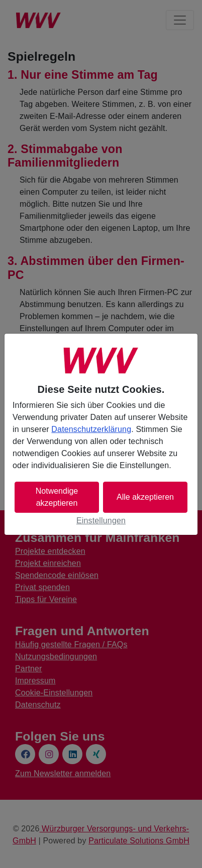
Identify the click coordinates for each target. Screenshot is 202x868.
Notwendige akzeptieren (57, 497)
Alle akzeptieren (145, 497)
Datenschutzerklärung (91, 429)
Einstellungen (101, 521)
